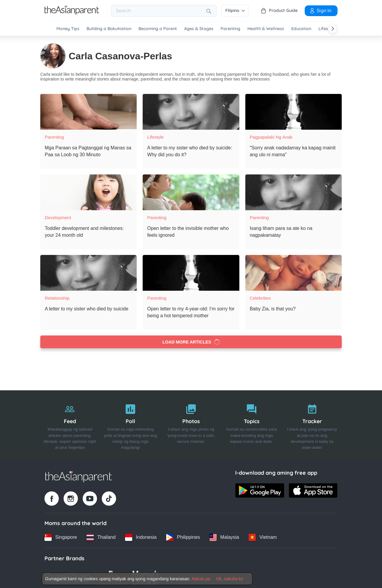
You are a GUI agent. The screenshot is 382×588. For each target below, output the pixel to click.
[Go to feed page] (72, 13)
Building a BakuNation (109, 29)
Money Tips (68, 29)
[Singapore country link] (61, 535)
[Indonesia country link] (141, 535)
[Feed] (70, 423)
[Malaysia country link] (224, 535)
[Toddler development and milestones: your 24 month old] (88, 190)
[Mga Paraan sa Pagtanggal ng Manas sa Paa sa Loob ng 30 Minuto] (88, 109)
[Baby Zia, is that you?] (294, 270)
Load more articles (191, 339)
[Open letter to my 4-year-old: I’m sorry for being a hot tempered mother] (191, 270)
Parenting (230, 29)
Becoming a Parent (158, 29)
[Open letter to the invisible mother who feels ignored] (191, 190)
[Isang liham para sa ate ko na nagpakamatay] (294, 190)
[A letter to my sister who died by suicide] (88, 270)
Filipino (235, 10)
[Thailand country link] (101, 535)
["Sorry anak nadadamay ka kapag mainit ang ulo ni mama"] (294, 109)
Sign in (320, 10)
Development (58, 215)
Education (301, 29)
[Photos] (191, 423)
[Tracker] (312, 423)
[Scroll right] (333, 29)
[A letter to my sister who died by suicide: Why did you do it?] (191, 109)
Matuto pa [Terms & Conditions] (201, 579)
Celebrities (260, 296)
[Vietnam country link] (263, 535)
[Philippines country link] (183, 535)
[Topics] (251, 423)
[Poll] (131, 423)
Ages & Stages (199, 29)
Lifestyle (155, 135)
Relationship (57, 296)
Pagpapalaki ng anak (271, 135)
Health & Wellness (266, 29)
